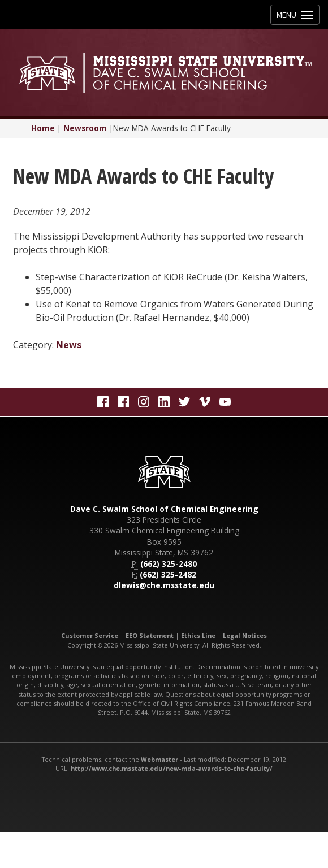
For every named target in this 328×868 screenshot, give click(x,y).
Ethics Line (198, 635)
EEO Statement (150, 635)
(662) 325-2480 (169, 564)
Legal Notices (245, 635)
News (69, 345)
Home (43, 128)
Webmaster (159, 759)
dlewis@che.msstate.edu (164, 585)
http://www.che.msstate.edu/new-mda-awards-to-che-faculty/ (172, 768)
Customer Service (90, 635)
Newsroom (85, 128)
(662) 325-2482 (168, 574)
